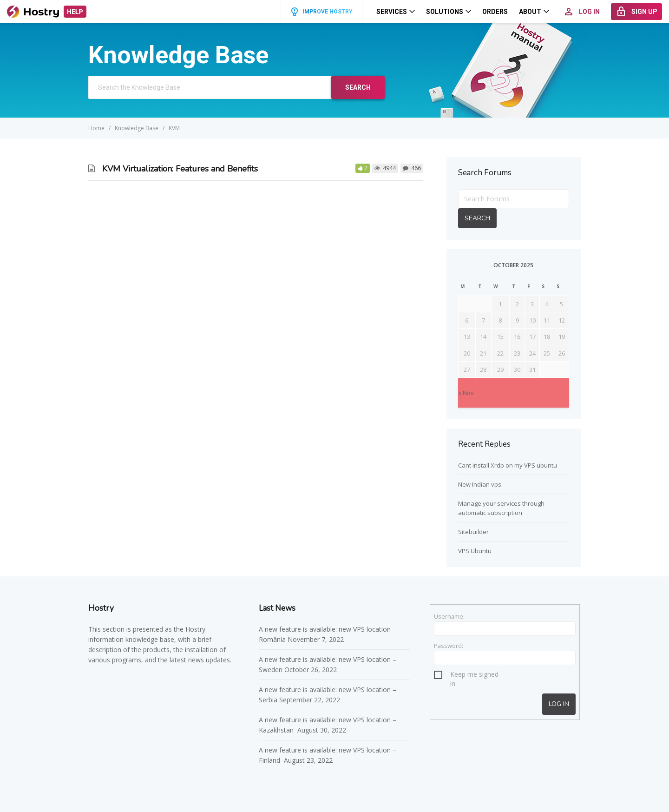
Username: (449, 616)
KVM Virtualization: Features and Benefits (180, 169)
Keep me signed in (474, 676)
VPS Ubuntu (475, 551)
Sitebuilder (473, 532)
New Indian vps (480, 484)
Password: (449, 646)
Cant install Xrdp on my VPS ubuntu (508, 465)
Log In (559, 704)
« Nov (466, 393)
